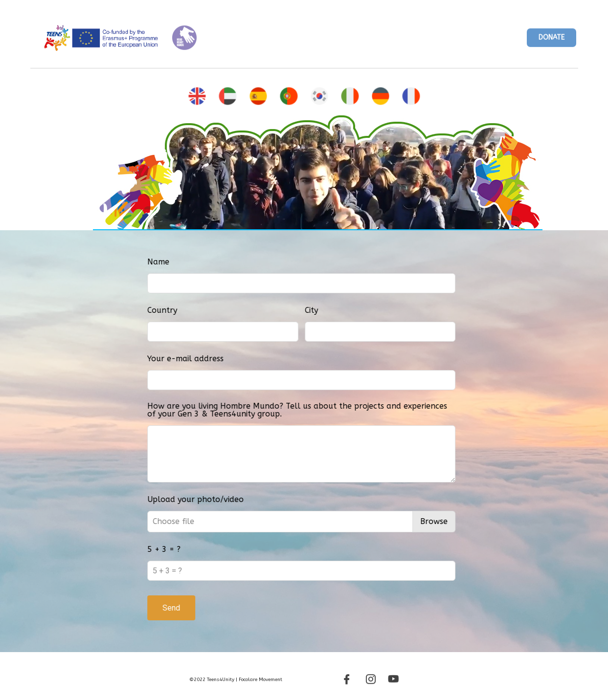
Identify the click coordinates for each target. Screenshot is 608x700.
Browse (472, 521)
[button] (552, 41)
